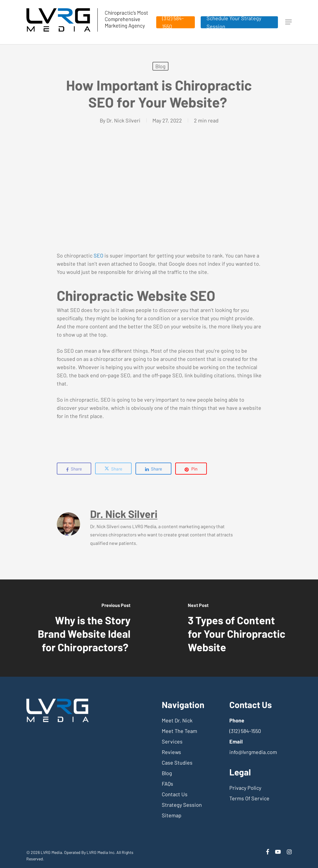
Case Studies (177, 763)
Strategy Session (182, 805)
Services (172, 741)
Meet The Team (179, 731)
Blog (160, 66)
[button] (288, 22)
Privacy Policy (245, 788)
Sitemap (172, 815)
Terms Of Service (249, 798)
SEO (98, 255)
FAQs (167, 784)
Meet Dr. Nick (177, 720)
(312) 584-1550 (245, 731)
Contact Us (175, 794)
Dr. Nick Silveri (123, 120)
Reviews (171, 752)
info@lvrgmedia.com (253, 752)
